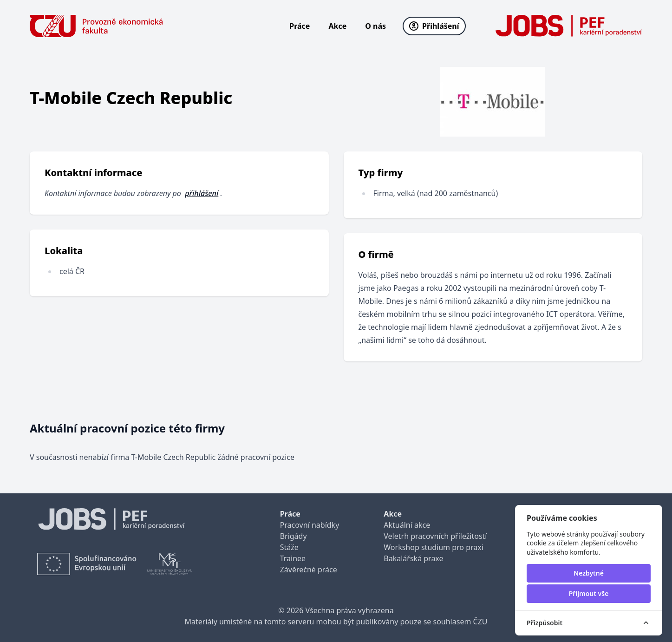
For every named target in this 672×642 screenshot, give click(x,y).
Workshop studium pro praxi (434, 547)
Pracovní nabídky (310, 525)
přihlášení (202, 193)
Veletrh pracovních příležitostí (435, 536)
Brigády (294, 536)
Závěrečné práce (309, 570)
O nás (375, 26)
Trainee (293, 558)
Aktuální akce (407, 525)
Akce (337, 26)
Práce (300, 26)
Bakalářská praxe (413, 558)
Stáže (289, 547)
